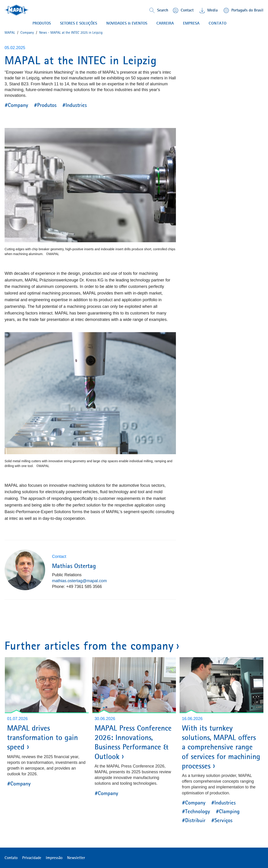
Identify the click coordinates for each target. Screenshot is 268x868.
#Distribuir (194, 820)
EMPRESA (191, 23)
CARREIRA (165, 23)
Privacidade (32, 858)
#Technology (196, 811)
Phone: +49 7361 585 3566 (77, 587)
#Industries (75, 105)
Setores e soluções (79, 23)
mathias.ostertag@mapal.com (79, 581)
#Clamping (228, 811)
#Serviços (222, 820)
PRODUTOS (42, 23)
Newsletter (76, 858)
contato (218, 23)
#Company (16, 105)
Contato (11, 858)
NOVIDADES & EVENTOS (127, 23)
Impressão (54, 858)
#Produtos (45, 105)
